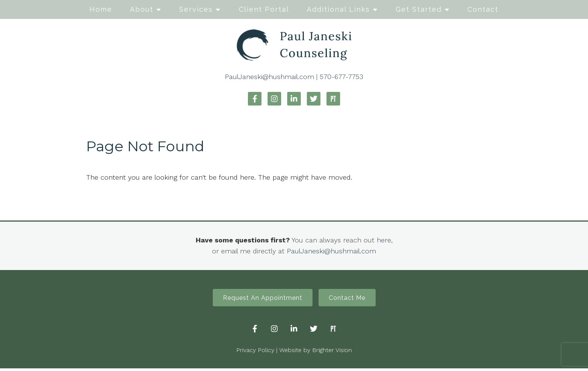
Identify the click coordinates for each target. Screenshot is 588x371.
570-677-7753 (341, 77)
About (142, 9)
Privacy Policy (255, 353)
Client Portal (264, 9)
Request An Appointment (259, 299)
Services (196, 9)
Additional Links (338, 9)
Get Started (419, 9)
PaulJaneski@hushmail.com (269, 77)
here (384, 240)
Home (101, 9)
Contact (483, 9)
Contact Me (351, 299)
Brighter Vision (332, 353)
